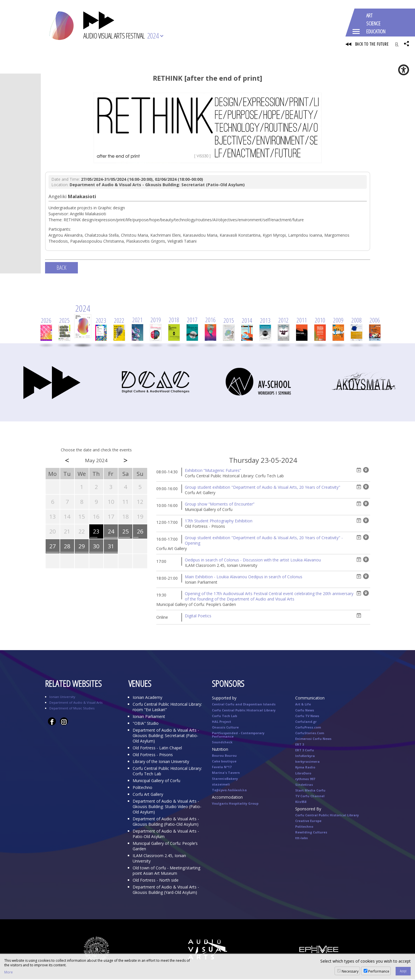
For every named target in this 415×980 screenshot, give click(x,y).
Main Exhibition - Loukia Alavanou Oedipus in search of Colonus (244, 578)
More (9, 972)
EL (397, 44)
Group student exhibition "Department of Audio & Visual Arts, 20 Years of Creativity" (263, 488)
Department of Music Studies (72, 709)
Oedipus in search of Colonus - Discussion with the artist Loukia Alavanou (253, 561)
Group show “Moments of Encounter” (220, 505)
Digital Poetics (198, 617)
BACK (61, 268)
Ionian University (62, 698)
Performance (379, 971)
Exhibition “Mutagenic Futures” (213, 471)
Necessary (350, 971)
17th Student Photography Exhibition (219, 522)
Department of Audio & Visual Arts (76, 703)
